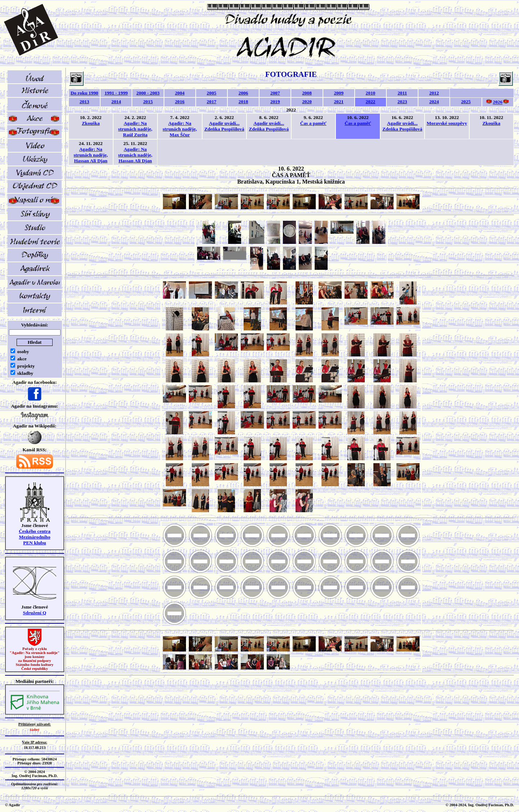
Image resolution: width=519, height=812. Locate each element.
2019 (275, 102)
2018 (243, 102)
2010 (371, 93)
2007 (275, 93)
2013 (85, 102)
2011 (402, 93)
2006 (243, 93)
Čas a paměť (313, 123)
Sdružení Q (35, 613)
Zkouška (91, 123)
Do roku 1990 (85, 93)
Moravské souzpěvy (447, 123)
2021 (339, 102)
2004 (180, 93)
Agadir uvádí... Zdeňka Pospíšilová (224, 126)
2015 (148, 102)
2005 (212, 93)
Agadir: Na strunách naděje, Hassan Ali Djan (91, 155)
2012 (434, 93)
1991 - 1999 (116, 93)
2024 (434, 102)
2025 (466, 102)
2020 (307, 102)
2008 (307, 93)
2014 (116, 102)
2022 (371, 102)
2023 (402, 102)
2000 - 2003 (148, 93)
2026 (498, 102)
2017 (212, 102)
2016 (180, 102)
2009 (339, 93)
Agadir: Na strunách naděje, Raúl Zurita (135, 129)
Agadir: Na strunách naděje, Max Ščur (180, 129)
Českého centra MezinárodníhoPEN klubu (35, 537)
